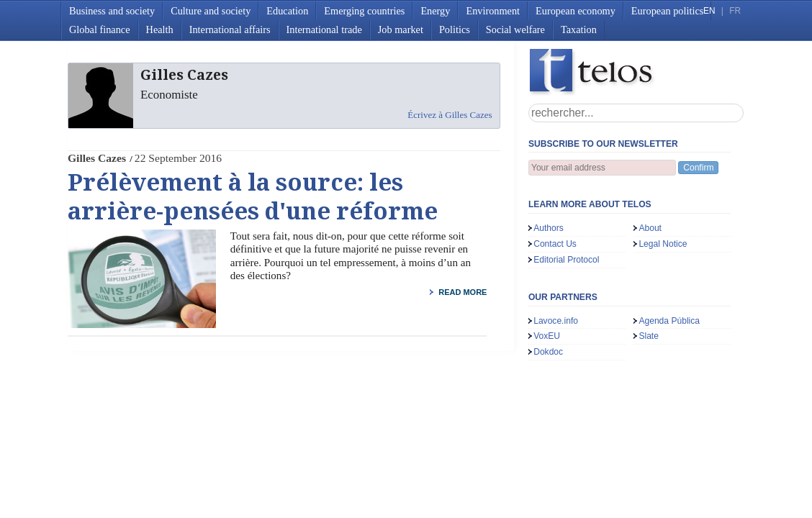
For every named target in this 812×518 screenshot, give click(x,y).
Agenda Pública (669, 321)
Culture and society (211, 11)
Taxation (579, 29)
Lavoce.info (556, 321)
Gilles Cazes (97, 158)
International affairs (230, 29)
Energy (435, 11)
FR (735, 11)
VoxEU (547, 336)
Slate (649, 336)
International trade (324, 29)
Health (160, 29)
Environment (493, 11)
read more (463, 292)
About (650, 228)
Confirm (698, 168)
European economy (576, 11)
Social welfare (515, 29)
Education (287, 11)
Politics (455, 29)
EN (709, 11)
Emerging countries (364, 11)
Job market (401, 29)
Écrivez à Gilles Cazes (450, 115)
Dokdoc (548, 352)
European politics (667, 11)
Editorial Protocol (566, 260)
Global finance (100, 29)
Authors (549, 228)
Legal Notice (663, 244)
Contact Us (555, 244)
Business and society (112, 11)
